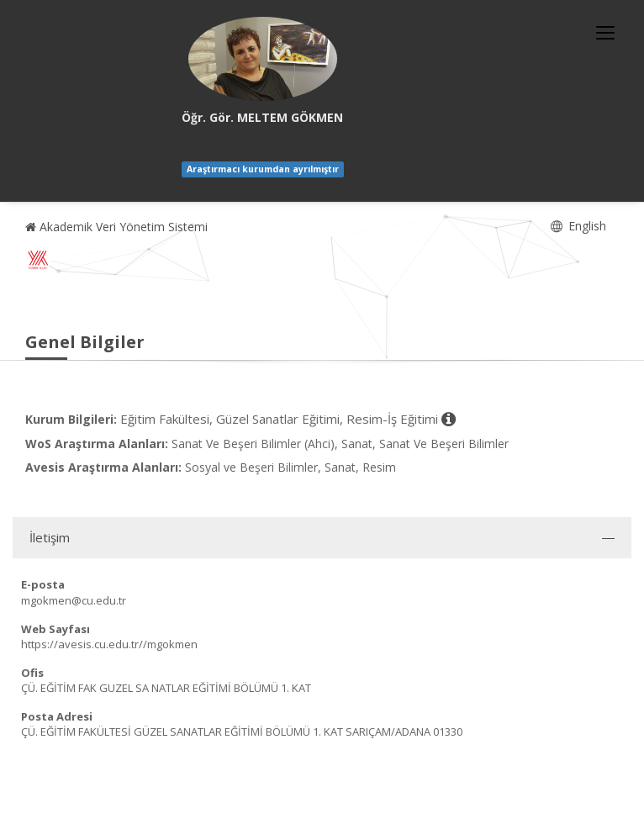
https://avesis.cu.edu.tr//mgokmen (109, 644)
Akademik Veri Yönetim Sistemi (116, 227)
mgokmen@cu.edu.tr (74, 600)
